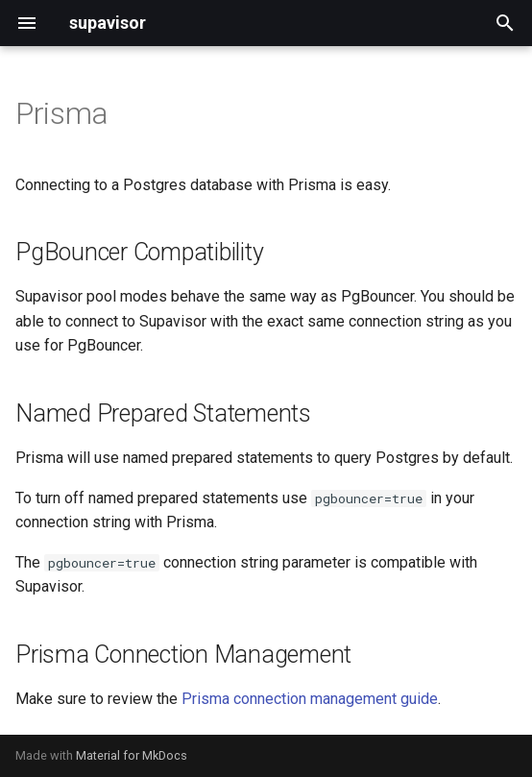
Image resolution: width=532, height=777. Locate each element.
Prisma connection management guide (310, 699)
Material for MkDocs (132, 755)
